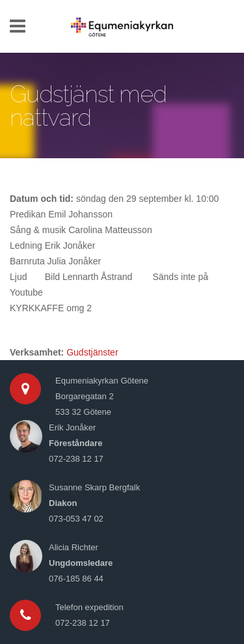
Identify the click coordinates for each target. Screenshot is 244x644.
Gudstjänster (92, 352)
